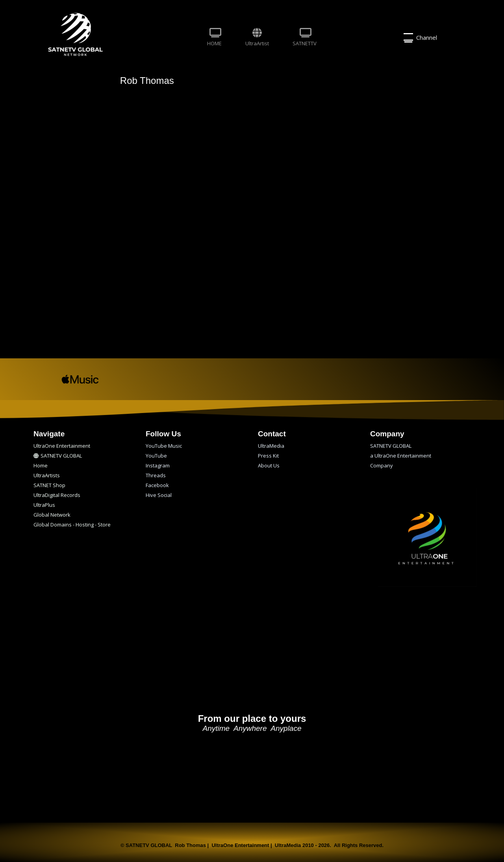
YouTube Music (164, 446)
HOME (214, 37)
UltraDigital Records (57, 495)
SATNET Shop (49, 485)
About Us (269, 465)
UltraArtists (47, 475)
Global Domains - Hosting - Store (72, 525)
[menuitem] (214, 38)
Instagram (158, 465)
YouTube (156, 456)
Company (382, 465)
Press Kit (268, 456)
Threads (156, 475)
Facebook (157, 485)
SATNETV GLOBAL (58, 456)
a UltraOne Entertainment (401, 456)
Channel (420, 38)
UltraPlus (44, 505)
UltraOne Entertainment (62, 446)
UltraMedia (271, 446)
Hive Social (159, 495)
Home (41, 465)
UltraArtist (257, 37)
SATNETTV (305, 37)
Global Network (52, 515)
